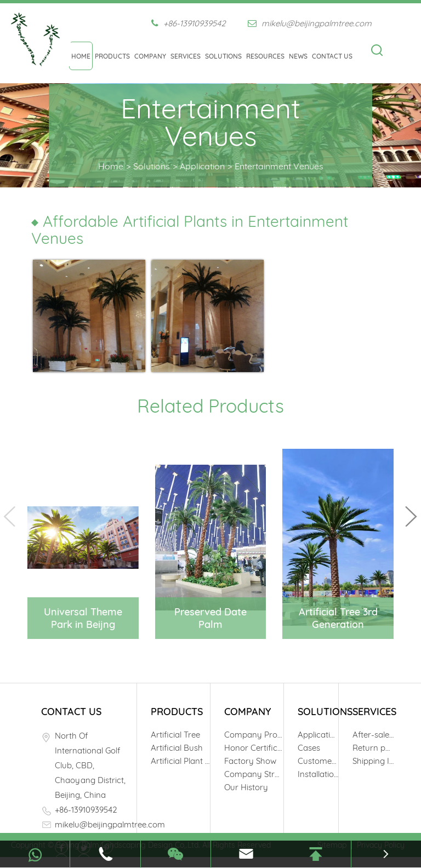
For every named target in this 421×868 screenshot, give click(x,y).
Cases (309, 748)
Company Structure (254, 774)
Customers (318, 761)
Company (150, 56)
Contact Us (332, 56)
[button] (411, 516)
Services (186, 56)
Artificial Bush (177, 748)
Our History (246, 787)
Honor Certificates (254, 748)
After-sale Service (373, 735)
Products (112, 56)
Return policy (373, 748)
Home (81, 56)
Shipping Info (373, 761)
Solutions (223, 56)
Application (202, 166)
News (298, 56)
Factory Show (250, 761)
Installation (318, 774)
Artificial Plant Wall (180, 761)
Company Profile (254, 735)
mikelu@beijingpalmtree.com (310, 23)
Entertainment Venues (279, 166)
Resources (265, 56)
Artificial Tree (175, 735)
